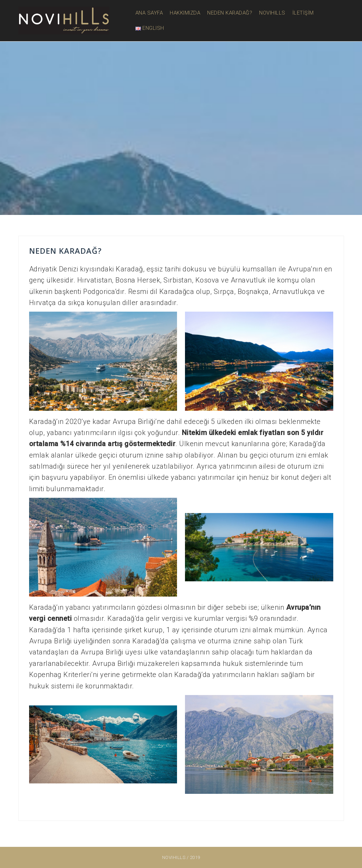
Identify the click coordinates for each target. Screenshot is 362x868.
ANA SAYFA (149, 13)
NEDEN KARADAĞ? (230, 13)
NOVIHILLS (272, 13)
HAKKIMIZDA (185, 13)
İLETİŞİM (303, 13)
